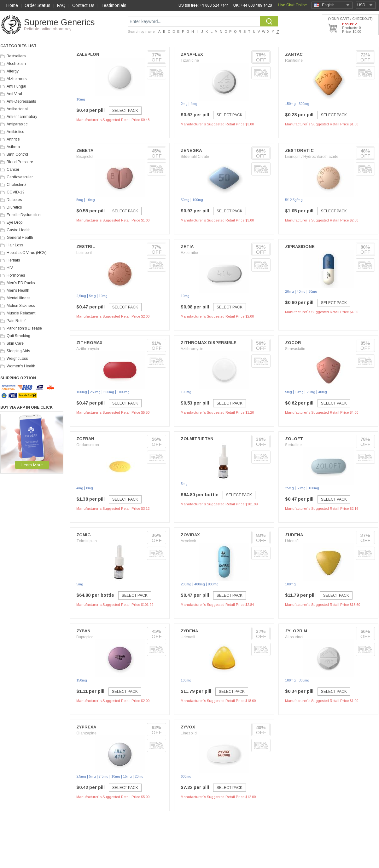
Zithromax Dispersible (209, 343)
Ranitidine (294, 60)
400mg (200, 584)
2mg (184, 104)
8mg (90, 488)
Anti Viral (14, 94)
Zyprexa (86, 727)
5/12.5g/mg (294, 200)
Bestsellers (16, 56)
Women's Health (21, 366)
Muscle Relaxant (21, 313)
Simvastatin (295, 349)
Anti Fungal (16, 86)
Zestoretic (299, 150)
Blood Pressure (20, 162)
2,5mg (81, 296)
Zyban (83, 631)
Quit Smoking (18, 336)
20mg (289, 291)
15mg (127, 776)
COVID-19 (16, 192)
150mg (290, 104)
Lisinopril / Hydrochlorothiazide (312, 157)
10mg (81, 99)
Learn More (32, 465)
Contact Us (83, 5)
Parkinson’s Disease (24, 328)
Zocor (293, 343)
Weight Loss (17, 359)
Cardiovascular (20, 177)
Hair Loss (15, 245)
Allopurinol (294, 637)
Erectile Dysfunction (24, 215)
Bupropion (85, 637)
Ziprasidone (300, 247)
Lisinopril (84, 253)
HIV (10, 268)
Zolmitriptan (197, 439)
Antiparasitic (17, 124)
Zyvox (188, 727)
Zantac (294, 54)
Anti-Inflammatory (22, 117)
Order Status (38, 5)
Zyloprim (296, 631)
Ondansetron (88, 445)
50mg (185, 200)
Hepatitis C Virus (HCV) (27, 253)
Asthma (13, 147)
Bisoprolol (85, 157)
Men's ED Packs (21, 283)
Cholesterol (17, 185)
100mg (198, 200)
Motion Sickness (21, 306)
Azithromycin (88, 349)
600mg (186, 776)
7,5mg (104, 776)
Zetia (187, 247)
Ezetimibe (189, 253)
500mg (109, 392)
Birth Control (17, 154)
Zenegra (191, 150)
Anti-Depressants (21, 101)
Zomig (84, 535)
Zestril (86, 247)
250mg (95, 392)
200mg (186, 584)
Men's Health (18, 290)
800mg (213, 584)
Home (12, 5)
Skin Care (15, 343)
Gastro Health (19, 230)
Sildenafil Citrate (195, 157)
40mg (301, 291)
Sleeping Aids (18, 351)
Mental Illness (18, 298)
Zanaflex (192, 54)
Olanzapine (86, 733)
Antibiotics (15, 132)
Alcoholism (16, 64)
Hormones (16, 275)
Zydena (189, 631)
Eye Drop (15, 222)
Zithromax (89, 343)
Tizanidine (190, 60)
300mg (304, 104)
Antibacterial (17, 109)
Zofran (85, 439)
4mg (194, 104)
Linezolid (189, 733)
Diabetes (14, 200)
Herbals (13, 260)
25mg (289, 488)
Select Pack (125, 111)
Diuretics (14, 207)
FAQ (61, 5)
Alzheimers (17, 79)
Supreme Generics (59, 22)
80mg (313, 291)
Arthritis (13, 139)
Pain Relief (16, 321)
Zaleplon (88, 54)
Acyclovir (188, 541)
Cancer (13, 170)
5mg (80, 200)
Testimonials (114, 5)
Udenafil (292, 541)
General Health (20, 238)
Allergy (13, 71)
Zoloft (294, 439)
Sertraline (293, 445)
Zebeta (85, 150)
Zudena (294, 535)
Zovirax (190, 535)
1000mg (123, 392)
